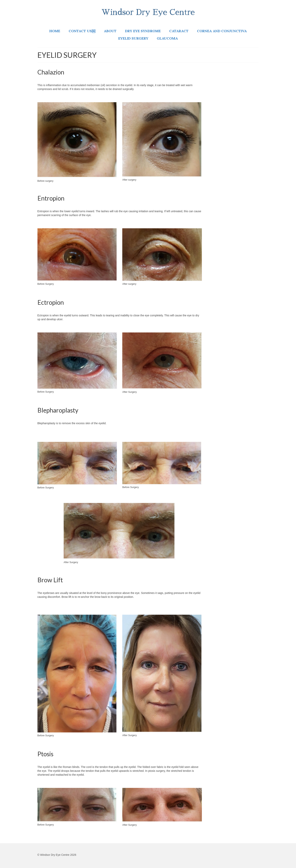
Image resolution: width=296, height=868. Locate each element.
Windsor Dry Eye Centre (148, 12)
